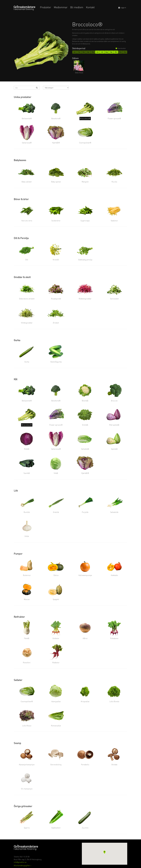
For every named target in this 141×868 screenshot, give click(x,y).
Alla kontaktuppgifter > (23, 865)
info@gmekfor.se (20, 862)
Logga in (122, 7)
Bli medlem (77, 7)
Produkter (45, 7)
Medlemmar (61, 7)
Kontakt (90, 7)
